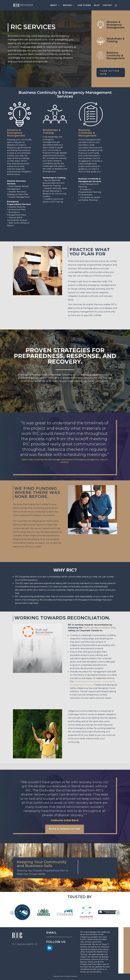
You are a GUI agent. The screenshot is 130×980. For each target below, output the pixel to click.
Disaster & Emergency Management (116, 25)
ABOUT (54, 5)
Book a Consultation (65, 829)
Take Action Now (110, 72)
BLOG (97, 5)
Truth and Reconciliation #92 (99, 628)
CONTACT (107, 5)
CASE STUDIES (84, 5)
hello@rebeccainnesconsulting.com (59, 937)
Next (118, 913)
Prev (12, 913)
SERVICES (67, 5)
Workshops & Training (115, 40)
